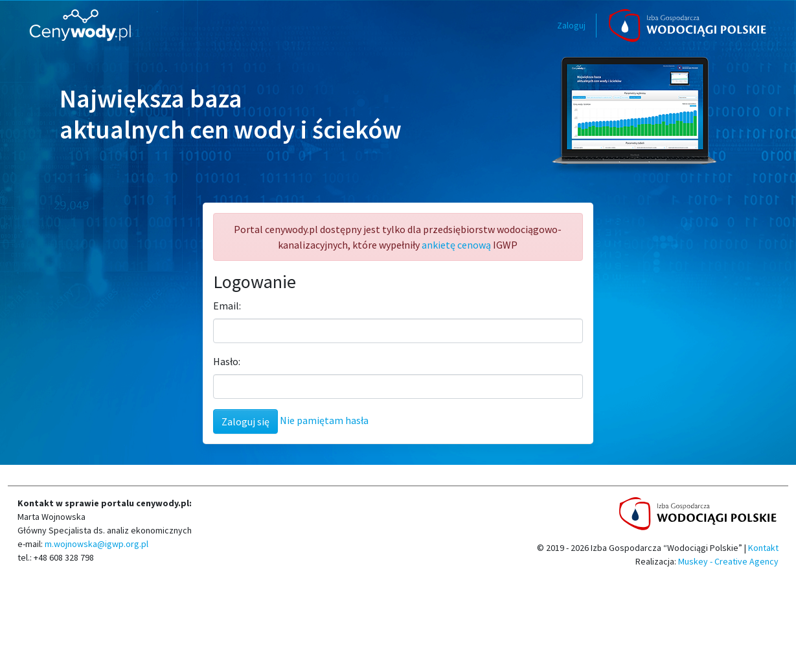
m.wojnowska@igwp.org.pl (96, 544)
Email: (227, 306)
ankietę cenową (456, 245)
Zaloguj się (245, 421)
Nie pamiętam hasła (324, 420)
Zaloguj (571, 25)
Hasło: (227, 361)
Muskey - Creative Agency (728, 561)
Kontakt (763, 548)
